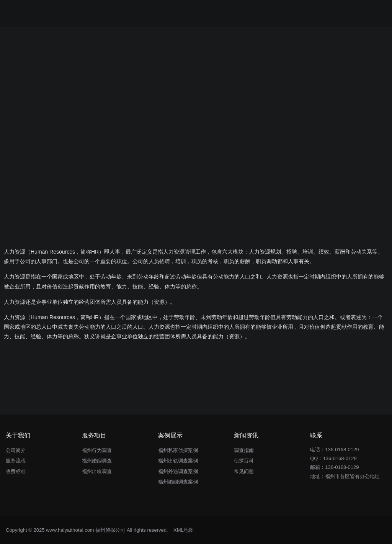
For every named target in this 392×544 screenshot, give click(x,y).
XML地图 (184, 530)
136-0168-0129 (340, 458)
